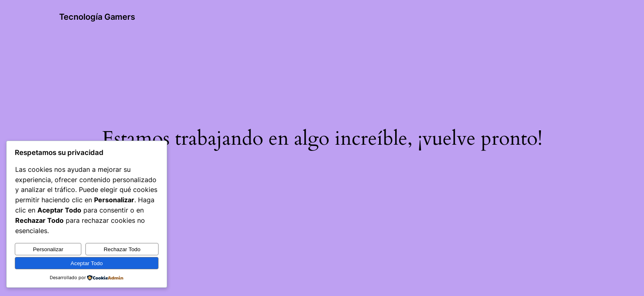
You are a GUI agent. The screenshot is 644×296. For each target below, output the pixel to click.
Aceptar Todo (87, 263)
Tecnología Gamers (97, 17)
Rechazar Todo (122, 249)
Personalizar (48, 249)
